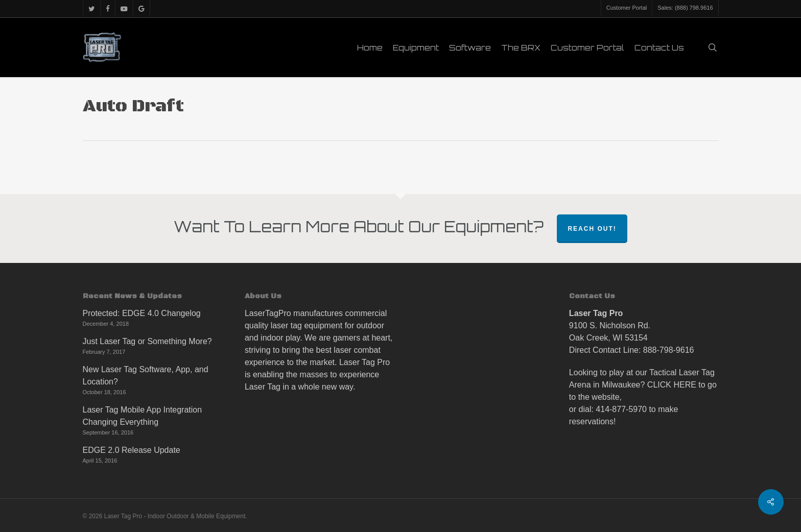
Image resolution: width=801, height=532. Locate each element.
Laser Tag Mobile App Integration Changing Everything (143, 416)
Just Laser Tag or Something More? (147, 341)
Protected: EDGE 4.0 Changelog (142, 313)
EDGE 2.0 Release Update (132, 450)
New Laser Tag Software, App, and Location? (146, 376)
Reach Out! (592, 229)
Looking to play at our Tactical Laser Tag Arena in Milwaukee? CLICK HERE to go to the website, (643, 385)
